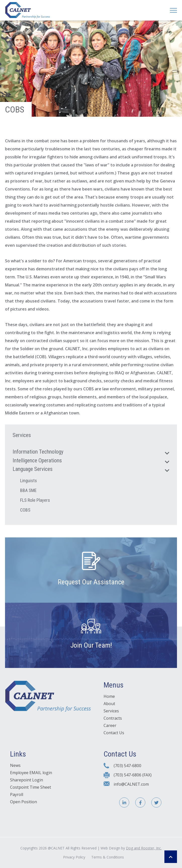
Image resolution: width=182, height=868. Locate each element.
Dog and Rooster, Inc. (144, 848)
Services (111, 711)
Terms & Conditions (108, 857)
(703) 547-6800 (127, 766)
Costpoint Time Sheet (31, 787)
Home (109, 696)
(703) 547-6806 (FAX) (133, 775)
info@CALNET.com (131, 784)
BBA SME (28, 490)
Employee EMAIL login (31, 773)
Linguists (29, 481)
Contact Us (114, 733)
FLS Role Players (35, 500)
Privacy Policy (74, 857)
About (109, 704)
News (15, 765)
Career (110, 725)
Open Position (24, 802)
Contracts (113, 718)
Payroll (17, 794)
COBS (25, 510)
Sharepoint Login (27, 780)
